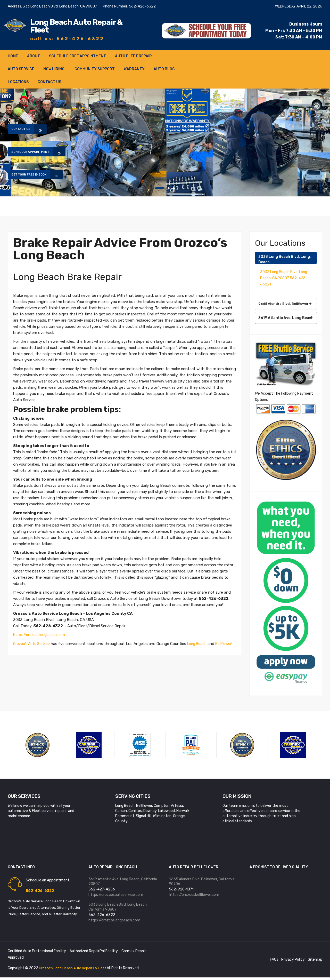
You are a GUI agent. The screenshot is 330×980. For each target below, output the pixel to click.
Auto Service (21, 69)
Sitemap (315, 962)
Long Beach (200, 643)
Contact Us (49, 82)
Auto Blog (164, 69)
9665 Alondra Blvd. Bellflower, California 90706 (202, 882)
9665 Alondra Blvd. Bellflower (285, 303)
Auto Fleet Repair (133, 56)
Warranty (134, 69)
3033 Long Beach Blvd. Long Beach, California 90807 (118, 909)
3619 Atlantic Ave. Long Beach (286, 318)
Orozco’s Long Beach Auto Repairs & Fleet (74, 971)
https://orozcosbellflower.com (194, 896)
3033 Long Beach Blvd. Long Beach (285, 259)
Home (13, 56)
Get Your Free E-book (36, 177)
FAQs (274, 962)
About (34, 56)
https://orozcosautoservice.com (116, 896)
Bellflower (22, 649)
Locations (18, 82)
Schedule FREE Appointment (77, 56)
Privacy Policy (293, 962)
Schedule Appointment (38, 152)
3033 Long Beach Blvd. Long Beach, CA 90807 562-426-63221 (284, 278)
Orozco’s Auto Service (32, 643)
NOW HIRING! (54, 69)
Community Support (95, 69)
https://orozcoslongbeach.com (41, 634)
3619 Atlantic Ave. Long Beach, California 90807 (123, 882)
